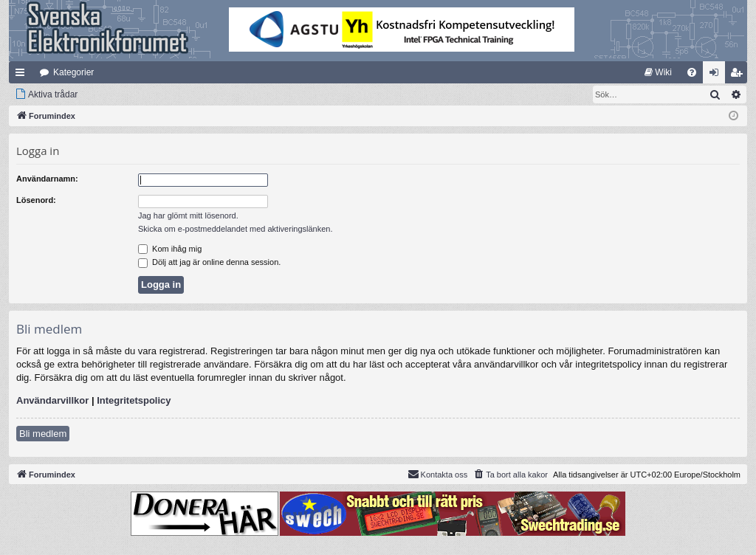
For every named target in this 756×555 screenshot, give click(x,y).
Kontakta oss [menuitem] (438, 474)
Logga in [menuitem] (717, 75)
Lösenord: (36, 200)
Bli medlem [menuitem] (739, 75)
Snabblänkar (23, 75)
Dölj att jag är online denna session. (209, 262)
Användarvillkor (52, 400)
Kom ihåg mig (170, 249)
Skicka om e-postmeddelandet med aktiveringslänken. (236, 229)
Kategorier (73, 72)
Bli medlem (43, 434)
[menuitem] (658, 72)
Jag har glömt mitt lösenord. (188, 216)
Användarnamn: (47, 179)
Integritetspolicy (134, 400)
